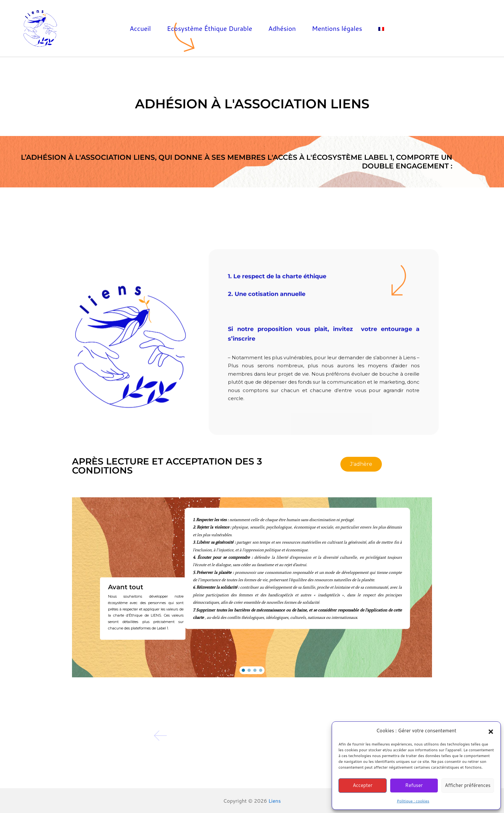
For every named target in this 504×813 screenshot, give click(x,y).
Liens (275, 801)
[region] (252, 587)
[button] (491, 731)
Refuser (414, 785)
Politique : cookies (413, 801)
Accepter (362, 785)
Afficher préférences (468, 785)
